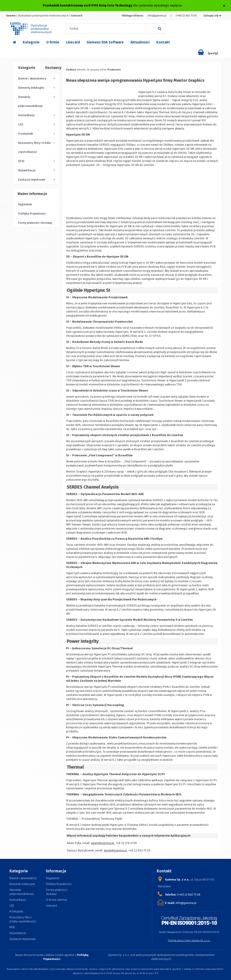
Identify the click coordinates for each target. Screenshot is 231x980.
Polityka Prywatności (32, 214)
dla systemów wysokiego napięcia (112, 6)
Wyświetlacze (27, 170)
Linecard (73, 42)
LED (21, 124)
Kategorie (31, 42)
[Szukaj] (159, 28)
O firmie (53, 42)
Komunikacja (26, 115)
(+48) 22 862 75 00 (186, 16)
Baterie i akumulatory (32, 78)
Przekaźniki (25, 134)
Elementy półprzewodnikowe (30, 101)
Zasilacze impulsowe (32, 180)
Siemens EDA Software (105, 42)
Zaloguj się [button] (213, 16)
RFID (21, 161)
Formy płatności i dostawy (35, 223)
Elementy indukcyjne (31, 88)
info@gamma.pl (157, 16)
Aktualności (140, 42)
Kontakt (163, 42)
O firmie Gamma (56, 900)
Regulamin (25, 204)
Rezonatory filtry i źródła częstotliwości (34, 147)
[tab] (27, 68)
